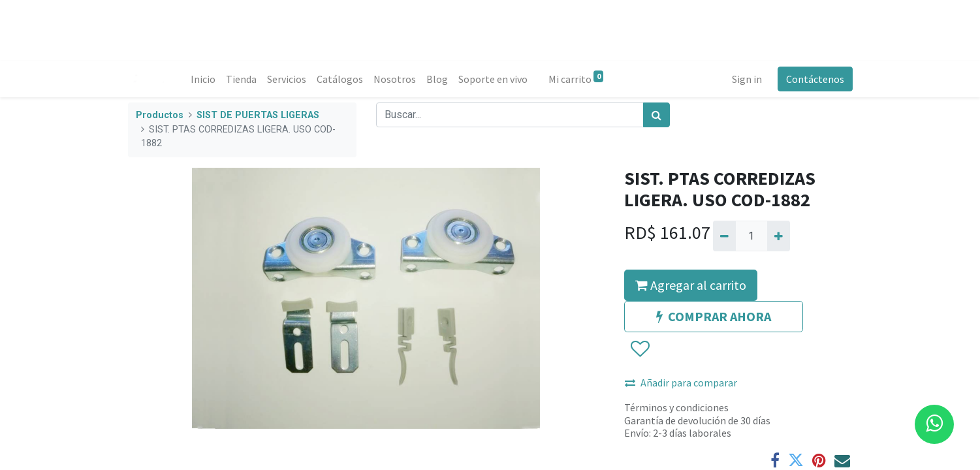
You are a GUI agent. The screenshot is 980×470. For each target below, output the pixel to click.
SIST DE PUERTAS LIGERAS (258, 115)
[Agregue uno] (779, 236)
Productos (160, 115)
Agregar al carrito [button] (691, 285)
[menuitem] (203, 79)
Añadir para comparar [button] (681, 383)
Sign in (747, 79)
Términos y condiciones (676, 407)
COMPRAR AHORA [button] (714, 316)
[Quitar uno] (724, 236)
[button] (640, 350)
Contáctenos (815, 79)
